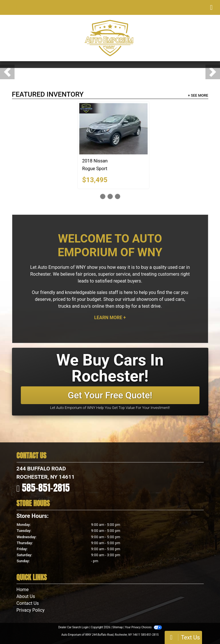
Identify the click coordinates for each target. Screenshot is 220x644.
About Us (26, 596)
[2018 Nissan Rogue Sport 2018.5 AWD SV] (161, 129)
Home (23, 590)
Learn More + (110, 318)
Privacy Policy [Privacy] (31, 610)
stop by (123, 306)
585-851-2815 (46, 488)
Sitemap (117, 627)
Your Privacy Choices (143, 627)
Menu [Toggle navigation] (201, 7)
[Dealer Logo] (110, 38)
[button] (7, 72)
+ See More (198, 95)
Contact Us (28, 603)
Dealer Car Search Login (73, 627)
